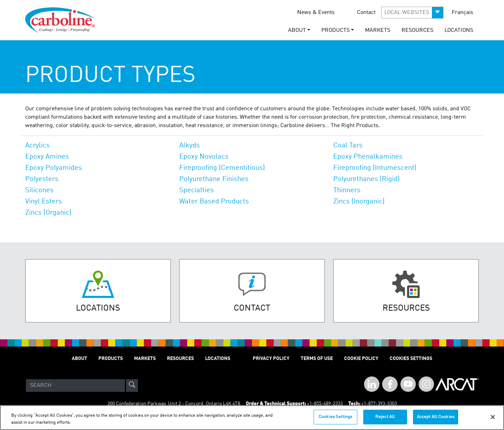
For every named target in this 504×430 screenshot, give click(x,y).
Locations (459, 30)
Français (463, 13)
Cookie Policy (361, 359)
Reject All (385, 418)
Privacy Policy (271, 359)
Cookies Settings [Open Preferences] (411, 359)
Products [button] (335, 30)
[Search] (75, 386)
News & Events (316, 13)
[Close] (493, 418)
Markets (378, 30)
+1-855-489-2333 (325, 404)
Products (111, 359)
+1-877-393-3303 (379, 404)
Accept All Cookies (436, 418)
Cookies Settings (335, 418)
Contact (366, 13)
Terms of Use (317, 359)
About (79, 359)
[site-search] (132, 386)
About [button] (297, 30)
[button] (412, 13)
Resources (417, 30)
